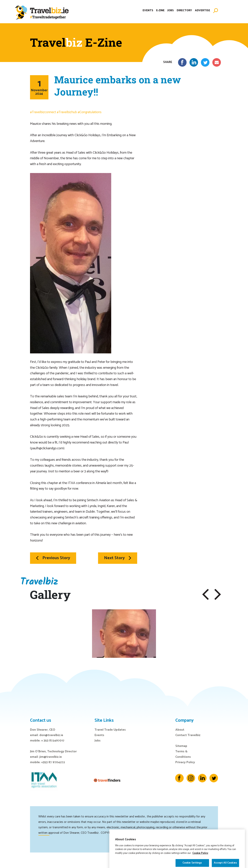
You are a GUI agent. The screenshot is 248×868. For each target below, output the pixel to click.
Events (148, 11)
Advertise (202, 11)
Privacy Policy (185, 762)
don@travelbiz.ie (51, 735)
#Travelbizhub (67, 112)
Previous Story (53, 558)
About (180, 730)
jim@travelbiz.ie (51, 757)
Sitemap (181, 746)
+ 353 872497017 (53, 741)
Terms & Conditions (183, 754)
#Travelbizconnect (43, 112)
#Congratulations (90, 112)
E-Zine (160, 11)
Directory (184, 11)
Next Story (118, 558)
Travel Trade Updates (110, 730)
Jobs (171, 11)
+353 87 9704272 (53, 762)
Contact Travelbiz (188, 735)
